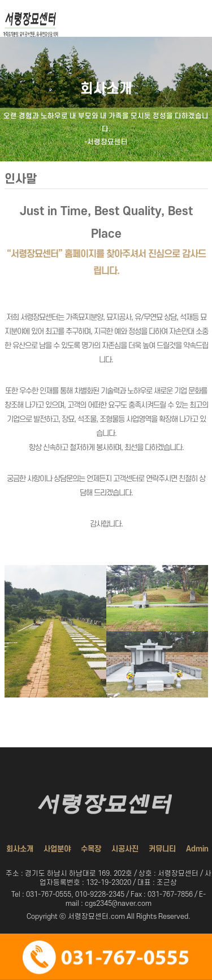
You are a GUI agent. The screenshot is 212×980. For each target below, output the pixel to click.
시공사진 (125, 849)
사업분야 (57, 849)
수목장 (91, 849)
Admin (197, 849)
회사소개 (20, 849)
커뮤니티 (162, 849)
